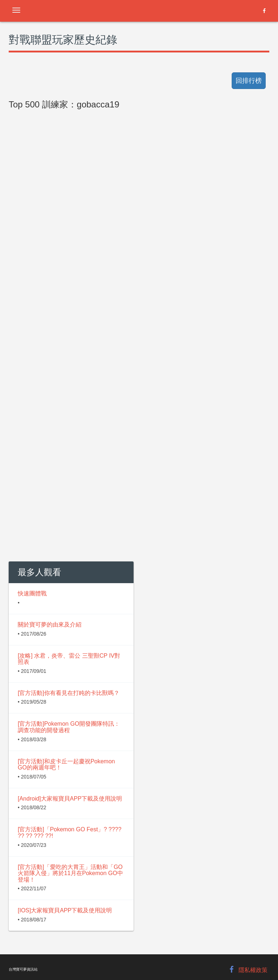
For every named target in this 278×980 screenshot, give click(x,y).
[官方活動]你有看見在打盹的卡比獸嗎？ (69, 693)
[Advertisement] (139, 276)
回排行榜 (249, 81)
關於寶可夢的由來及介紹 (50, 625)
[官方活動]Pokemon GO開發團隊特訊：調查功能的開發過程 (69, 727)
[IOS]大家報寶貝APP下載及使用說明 (65, 910)
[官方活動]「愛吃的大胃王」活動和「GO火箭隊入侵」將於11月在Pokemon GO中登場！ (70, 873)
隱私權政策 (253, 970)
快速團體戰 (32, 593)
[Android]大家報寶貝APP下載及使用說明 (70, 799)
